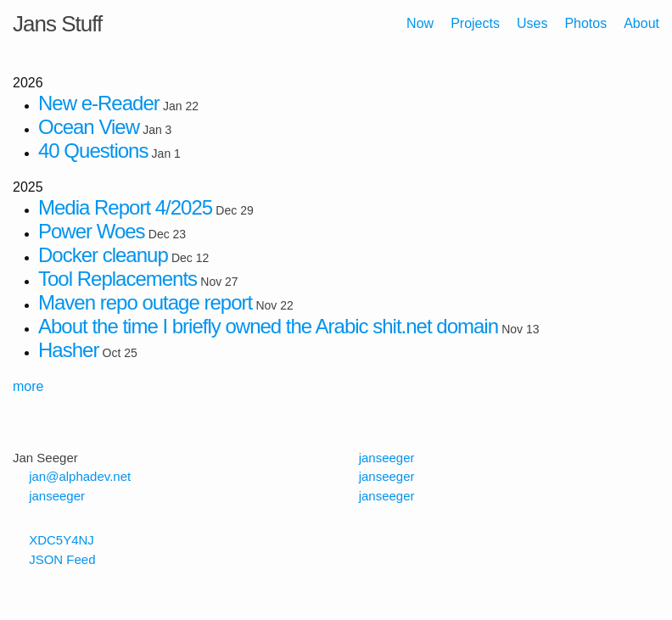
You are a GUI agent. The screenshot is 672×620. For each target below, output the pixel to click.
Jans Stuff (57, 24)
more (28, 386)
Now (420, 23)
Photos (585, 23)
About (641, 23)
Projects (475, 23)
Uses (532, 23)
